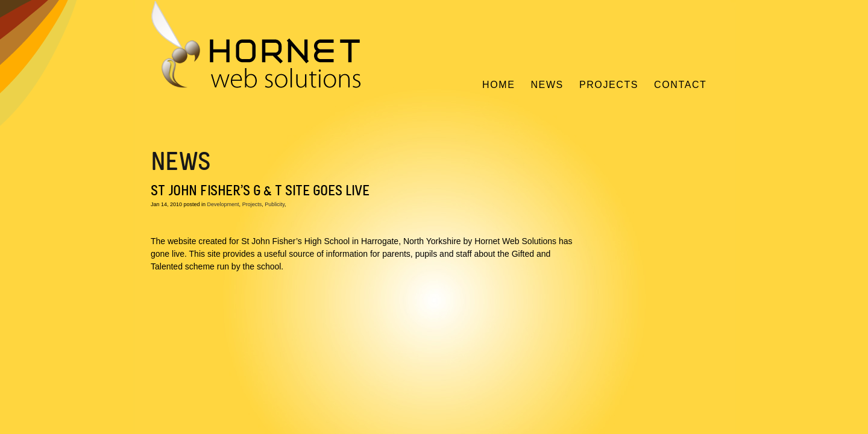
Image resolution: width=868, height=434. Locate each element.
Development (223, 204)
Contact (680, 85)
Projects (609, 85)
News (547, 85)
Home (498, 85)
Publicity (275, 204)
